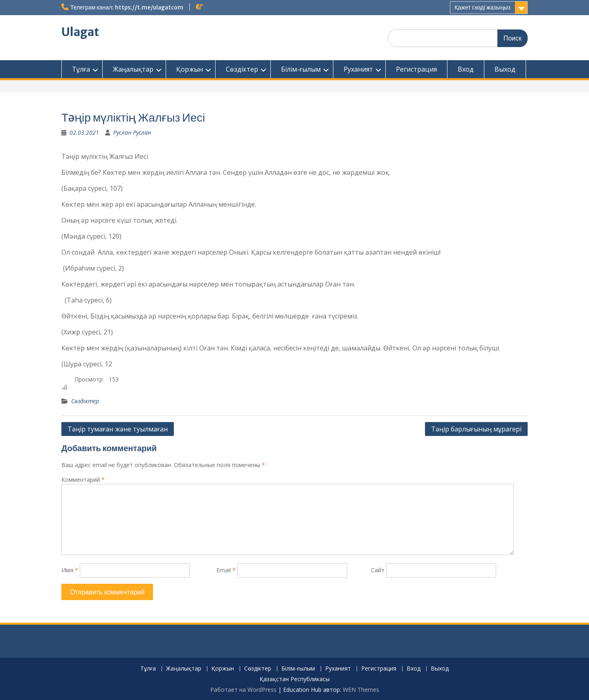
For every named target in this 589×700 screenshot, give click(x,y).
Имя (70, 570)
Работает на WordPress (243, 690)
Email (226, 570)
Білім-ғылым (301, 69)
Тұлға (81, 69)
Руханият (358, 69)
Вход (466, 69)
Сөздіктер (242, 69)
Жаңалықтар (133, 69)
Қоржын (190, 69)
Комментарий (83, 480)
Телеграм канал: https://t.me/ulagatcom (127, 7)
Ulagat (80, 32)
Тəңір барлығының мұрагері (476, 429)
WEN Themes (361, 690)
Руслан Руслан (132, 132)
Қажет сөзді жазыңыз (482, 7)
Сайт (378, 570)
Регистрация (416, 69)
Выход (505, 69)
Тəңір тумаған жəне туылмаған (118, 429)
